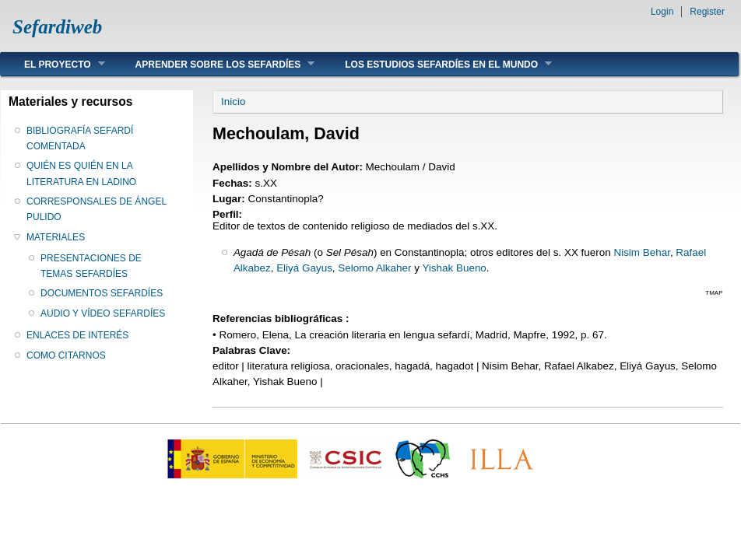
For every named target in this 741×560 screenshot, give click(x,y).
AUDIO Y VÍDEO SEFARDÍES (103, 313)
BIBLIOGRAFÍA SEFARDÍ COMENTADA (80, 138)
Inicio (233, 101)
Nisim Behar (641, 252)
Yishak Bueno (454, 268)
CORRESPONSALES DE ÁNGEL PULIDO (97, 209)
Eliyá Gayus (304, 268)
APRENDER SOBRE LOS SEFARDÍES (214, 64)
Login (662, 12)
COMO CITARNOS (66, 355)
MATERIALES (56, 237)
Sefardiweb (57, 27)
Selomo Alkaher (374, 268)
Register (707, 12)
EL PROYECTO (53, 64)
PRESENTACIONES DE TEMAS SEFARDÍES (91, 266)
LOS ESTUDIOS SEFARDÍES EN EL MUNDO (437, 64)
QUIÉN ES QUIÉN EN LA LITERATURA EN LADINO (81, 173)
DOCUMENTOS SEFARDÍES (102, 293)
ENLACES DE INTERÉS (77, 335)
